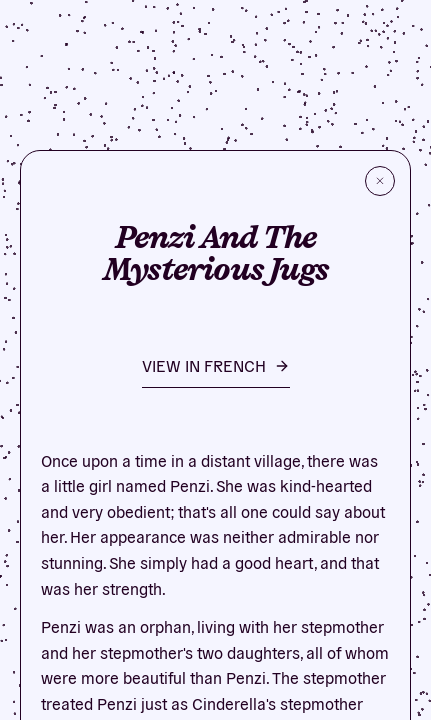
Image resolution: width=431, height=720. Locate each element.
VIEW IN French (216, 365)
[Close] (380, 181)
